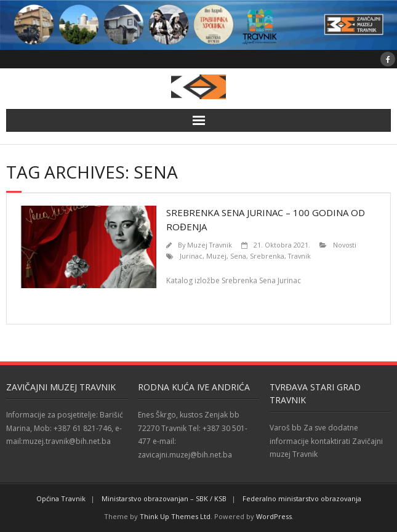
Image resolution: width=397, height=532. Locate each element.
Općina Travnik (61, 498)
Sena (238, 256)
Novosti (345, 245)
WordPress (274, 516)
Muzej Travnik (210, 245)
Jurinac (191, 256)
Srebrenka (267, 256)
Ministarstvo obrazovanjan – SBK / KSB (164, 498)
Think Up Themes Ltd (175, 516)
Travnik (299, 256)
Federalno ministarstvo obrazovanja (302, 498)
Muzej (216, 256)
